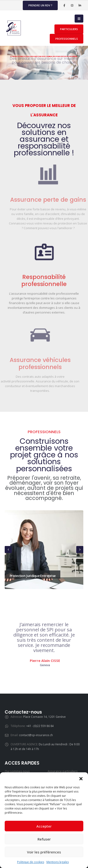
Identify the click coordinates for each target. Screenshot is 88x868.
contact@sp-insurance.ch (36, 735)
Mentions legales (58, 862)
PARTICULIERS (69, 29)
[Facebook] (64, 5)
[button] (81, 778)
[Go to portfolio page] (44, 550)
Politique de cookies (31, 862)
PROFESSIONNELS (67, 39)
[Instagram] (72, 5)
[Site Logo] (14, 28)
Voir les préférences (44, 852)
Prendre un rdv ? (40, 5)
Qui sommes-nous (17, 771)
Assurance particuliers (63, 771)
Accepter (44, 826)
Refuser (44, 839)
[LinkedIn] (80, 5)
